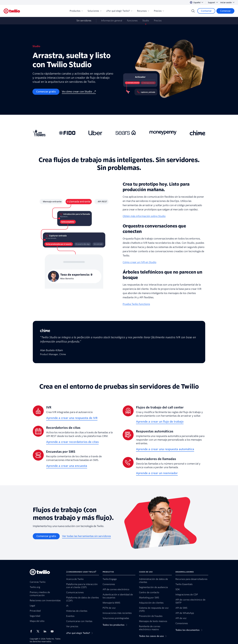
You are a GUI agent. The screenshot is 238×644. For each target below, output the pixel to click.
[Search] (193, 11)
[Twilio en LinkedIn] (46, 631)
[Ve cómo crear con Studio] (79, 92)
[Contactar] (206, 11)
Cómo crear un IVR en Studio (139, 262)
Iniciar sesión (227, 3)
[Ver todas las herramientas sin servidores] (86, 536)
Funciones (132, 21)
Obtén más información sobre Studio (144, 216)
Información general (112, 21)
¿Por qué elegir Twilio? (119, 11)
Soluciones (94, 11)
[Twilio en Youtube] (53, 631)
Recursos (143, 11)
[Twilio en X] (39, 631)
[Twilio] (12, 11)
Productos (76, 11)
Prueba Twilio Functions (136, 304)
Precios (159, 11)
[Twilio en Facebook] (32, 631)
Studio (146, 21)
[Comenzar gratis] (46, 92)
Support (213, 3)
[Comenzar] (225, 11)
